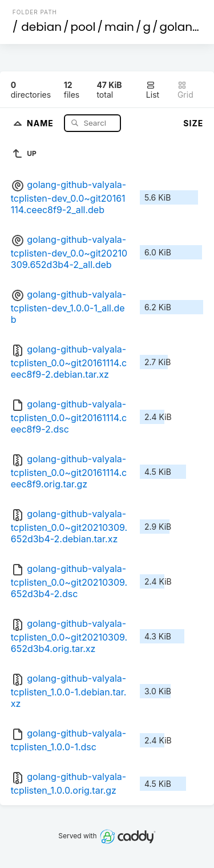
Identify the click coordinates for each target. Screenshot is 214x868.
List (153, 90)
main (119, 27)
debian (41, 27)
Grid (185, 90)
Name (41, 123)
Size (193, 123)
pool (83, 27)
